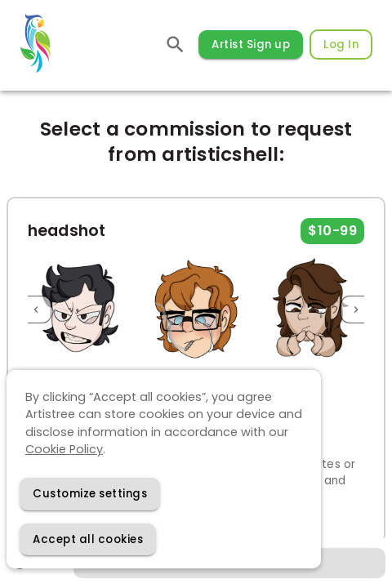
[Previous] (36, 310)
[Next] (356, 310)
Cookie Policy (64, 449)
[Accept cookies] (88, 539)
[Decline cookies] (90, 494)
